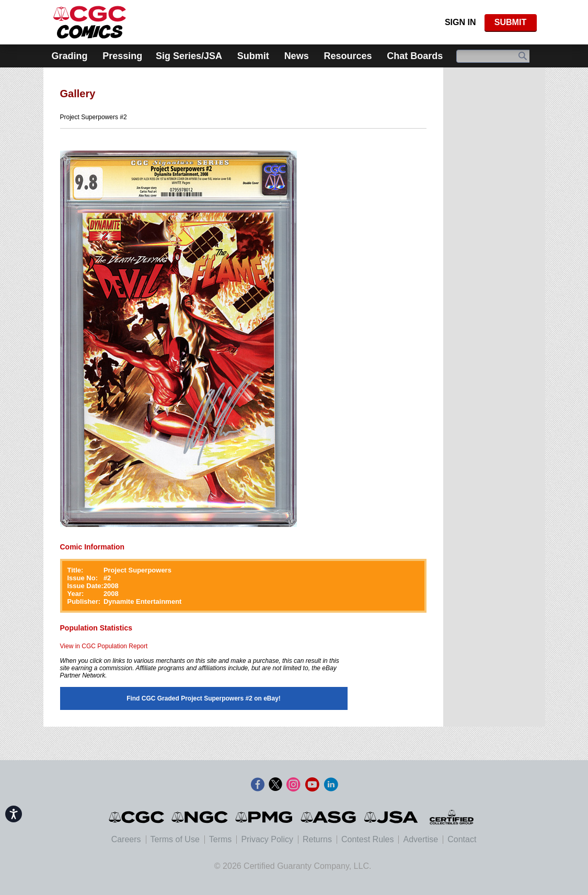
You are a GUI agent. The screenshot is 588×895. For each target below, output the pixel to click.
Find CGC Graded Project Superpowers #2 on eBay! (204, 698)
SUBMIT (510, 22)
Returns (317, 839)
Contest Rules (368, 839)
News (297, 56)
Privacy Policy (267, 839)
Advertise (420, 839)
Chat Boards (415, 56)
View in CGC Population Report (104, 646)
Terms (221, 839)
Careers (126, 839)
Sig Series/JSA (189, 56)
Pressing (122, 56)
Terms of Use (175, 839)
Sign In (460, 22)
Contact (462, 839)
